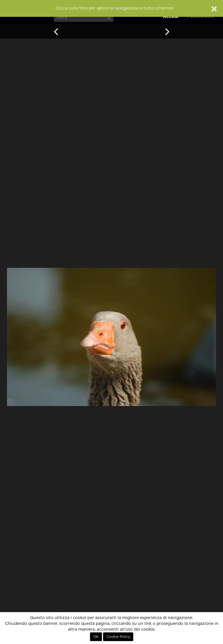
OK (96, 637)
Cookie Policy (118, 637)
